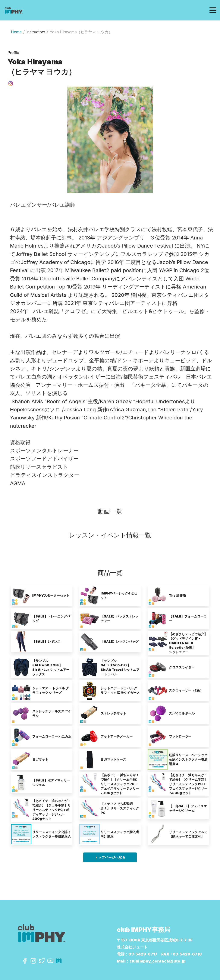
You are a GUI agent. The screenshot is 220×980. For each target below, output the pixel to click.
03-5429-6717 (143, 954)
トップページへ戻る (110, 857)
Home (16, 32)
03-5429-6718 (187, 954)
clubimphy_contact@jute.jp (158, 961)
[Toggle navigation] (213, 10)
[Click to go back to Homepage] (44, 10)
